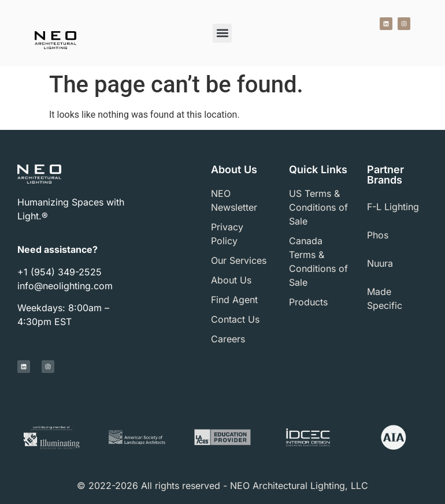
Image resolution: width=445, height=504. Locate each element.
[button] (222, 33)
